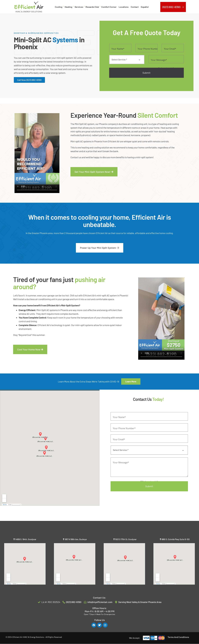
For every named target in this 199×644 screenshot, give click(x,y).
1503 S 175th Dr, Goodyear (126, 539)
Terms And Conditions (178, 637)
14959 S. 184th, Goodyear (26, 539)
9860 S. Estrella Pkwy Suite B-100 (176, 539)
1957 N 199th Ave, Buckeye (76, 539)
